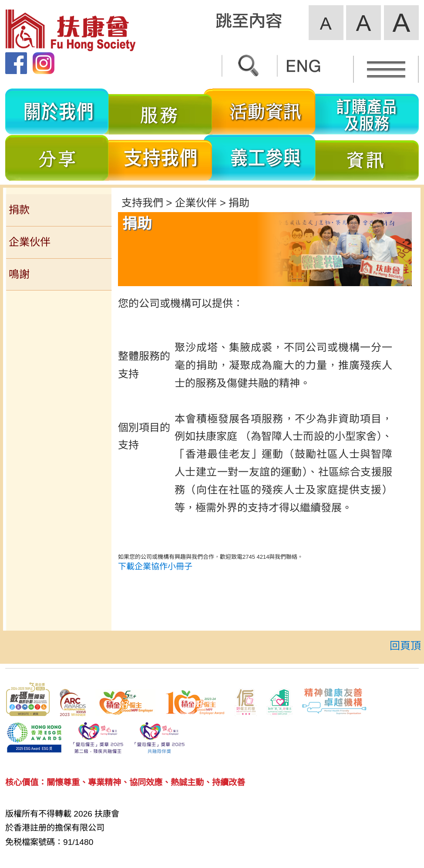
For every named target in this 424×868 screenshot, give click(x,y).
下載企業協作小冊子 (155, 566)
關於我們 (57, 111)
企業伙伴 (30, 242)
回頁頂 (405, 646)
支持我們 (161, 158)
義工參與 (264, 158)
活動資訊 (264, 111)
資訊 (367, 158)
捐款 (19, 210)
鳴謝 (19, 274)
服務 (161, 111)
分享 (57, 158)
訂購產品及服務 (367, 111)
